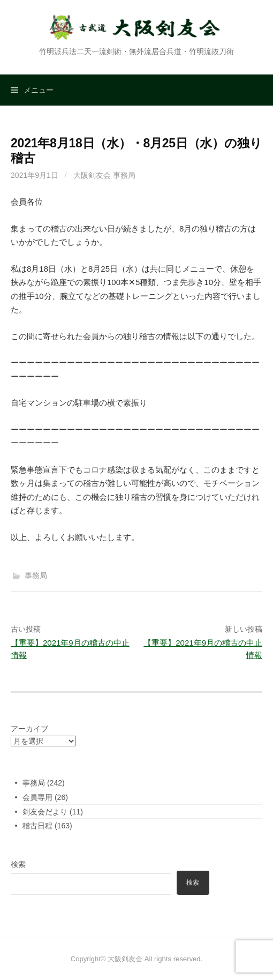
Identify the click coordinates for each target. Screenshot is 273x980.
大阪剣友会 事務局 (104, 175)
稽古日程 (37, 826)
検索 (18, 864)
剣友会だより (45, 812)
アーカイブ (29, 729)
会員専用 (37, 797)
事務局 (36, 575)
